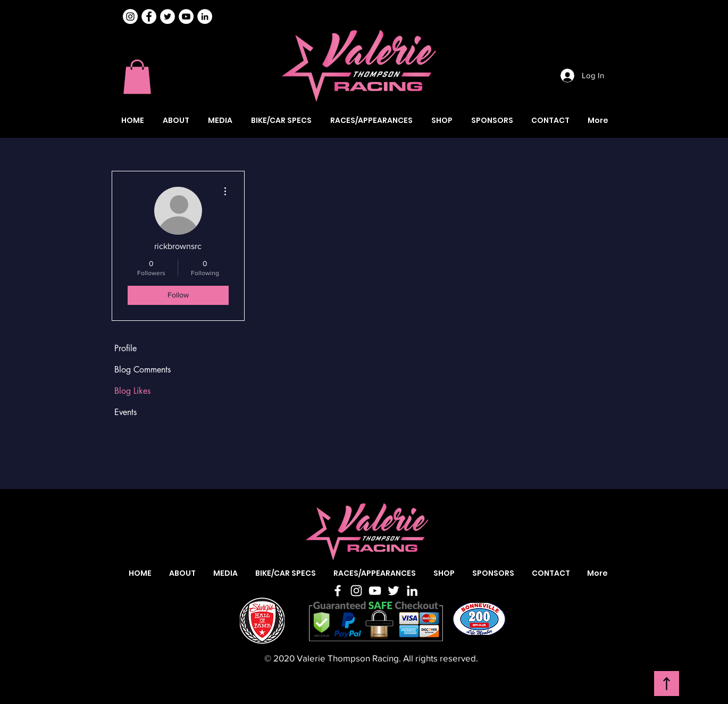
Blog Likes (132, 391)
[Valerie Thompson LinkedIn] (205, 16)
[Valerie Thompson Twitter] (168, 16)
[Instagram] (130, 16)
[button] (137, 77)
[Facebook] (338, 591)
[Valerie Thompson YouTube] (186, 16)
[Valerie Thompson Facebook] (149, 16)
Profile (125, 348)
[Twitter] (394, 591)
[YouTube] (375, 591)
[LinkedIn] (412, 591)
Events (125, 412)
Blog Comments (143, 370)
